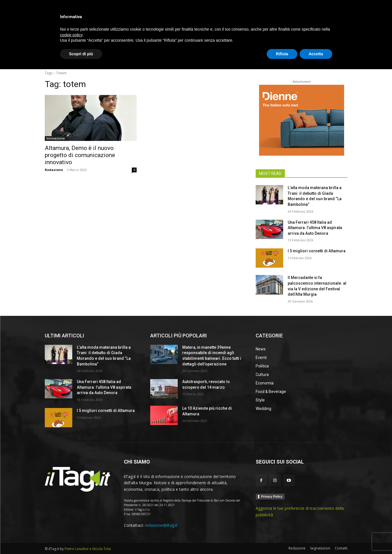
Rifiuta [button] (282, 538)
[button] (341, 58)
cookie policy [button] (71, 519)
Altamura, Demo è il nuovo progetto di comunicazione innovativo (80, 155)
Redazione (54, 170)
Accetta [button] (316, 538)
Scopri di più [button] (81, 538)
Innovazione (56, 138)
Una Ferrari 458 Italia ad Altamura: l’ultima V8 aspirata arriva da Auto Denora (315, 228)
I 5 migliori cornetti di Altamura (317, 251)
